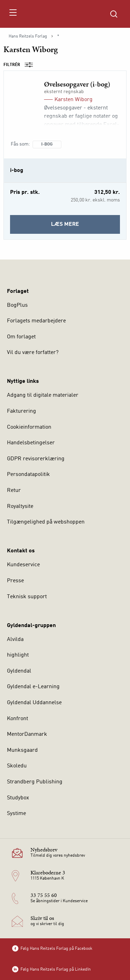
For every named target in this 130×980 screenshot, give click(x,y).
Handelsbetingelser (31, 443)
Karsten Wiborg (73, 100)
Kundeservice (23, 565)
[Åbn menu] (13, 14)
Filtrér (20, 65)
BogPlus (17, 305)
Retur (14, 491)
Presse (15, 581)
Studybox (18, 798)
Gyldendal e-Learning (33, 687)
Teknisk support (27, 597)
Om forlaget (21, 337)
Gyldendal (19, 671)
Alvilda (15, 640)
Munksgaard (22, 750)
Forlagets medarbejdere (36, 321)
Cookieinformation (29, 427)
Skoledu (17, 766)
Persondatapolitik (28, 475)
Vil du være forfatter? (33, 353)
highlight (18, 655)
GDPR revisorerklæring (36, 459)
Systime (16, 814)
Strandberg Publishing (35, 782)
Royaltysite (20, 507)
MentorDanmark (27, 734)
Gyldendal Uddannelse (34, 703)
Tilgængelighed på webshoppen (46, 522)
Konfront (18, 719)
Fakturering (21, 411)
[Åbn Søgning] (114, 14)
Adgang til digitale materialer (43, 395)
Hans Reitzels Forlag (28, 36)
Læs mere (85, 227)
